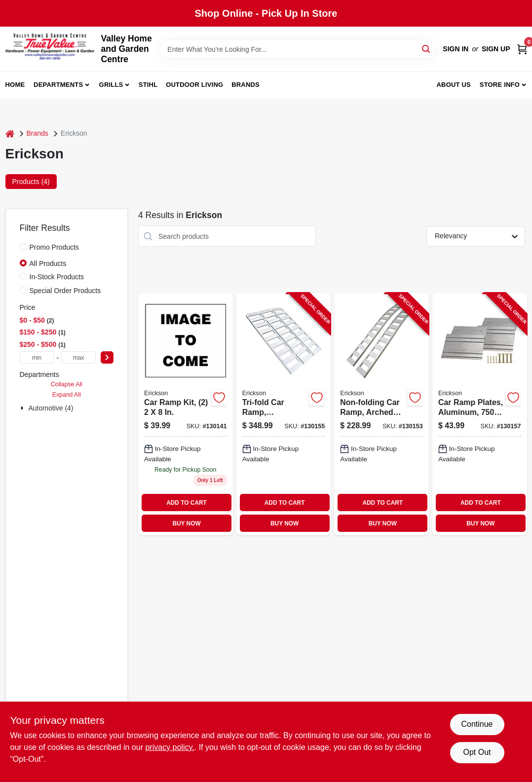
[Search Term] (298, 49)
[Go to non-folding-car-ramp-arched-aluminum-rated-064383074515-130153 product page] (381, 414)
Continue (477, 724)
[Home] (10, 133)
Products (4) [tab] (31, 182)
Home (15, 85)
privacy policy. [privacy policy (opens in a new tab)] (170, 747)
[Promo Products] (23, 247)
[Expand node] (23, 408)
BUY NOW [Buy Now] (186, 523)
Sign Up (496, 49)
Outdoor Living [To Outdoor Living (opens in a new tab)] (194, 85)
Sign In (456, 49)
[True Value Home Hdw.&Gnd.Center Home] (50, 49)
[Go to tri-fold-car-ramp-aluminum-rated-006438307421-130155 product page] (284, 414)
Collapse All (67, 384)
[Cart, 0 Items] (522, 49)
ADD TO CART (187, 503)
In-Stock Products (57, 277)
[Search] (427, 49)
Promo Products (54, 247)
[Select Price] (107, 357)
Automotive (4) (51, 408)
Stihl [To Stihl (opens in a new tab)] (148, 85)
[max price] (78, 357)
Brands (246, 85)
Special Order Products (65, 291)
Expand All (67, 395)
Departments (58, 85)
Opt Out (477, 752)
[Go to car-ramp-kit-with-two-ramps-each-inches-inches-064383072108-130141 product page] (186, 414)
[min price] (37, 357)
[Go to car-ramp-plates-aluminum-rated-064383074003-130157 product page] (480, 414)
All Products (48, 263)
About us (454, 85)
